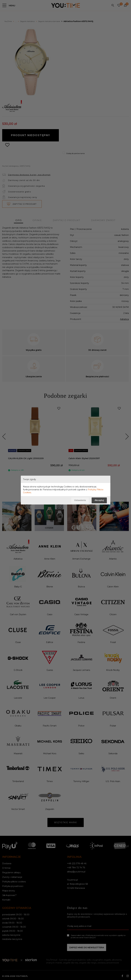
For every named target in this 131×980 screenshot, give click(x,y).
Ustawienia (80, 500)
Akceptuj (99, 500)
